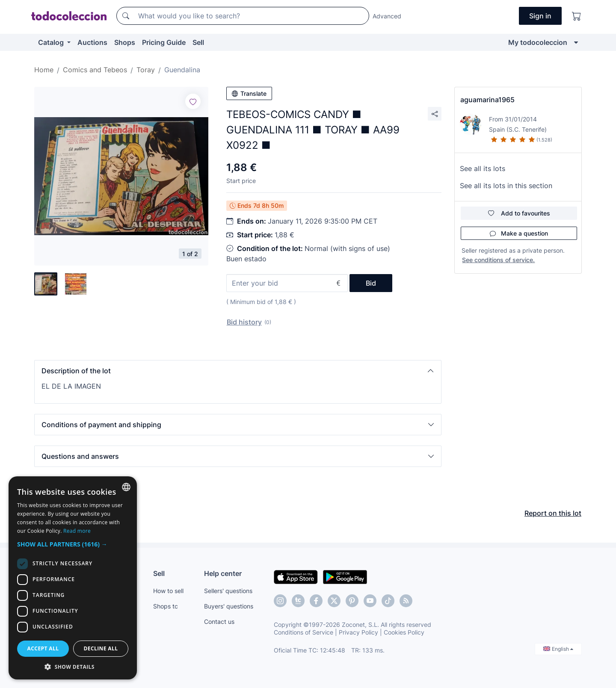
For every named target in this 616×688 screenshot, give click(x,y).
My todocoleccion (538, 42)
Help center (223, 573)
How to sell (168, 591)
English (558, 649)
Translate (249, 93)
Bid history (244, 322)
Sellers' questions (228, 591)
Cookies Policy (404, 632)
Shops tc (166, 606)
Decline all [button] (101, 648)
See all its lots (483, 168)
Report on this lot (553, 513)
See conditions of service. (498, 260)
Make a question (519, 233)
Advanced (387, 16)
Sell (198, 42)
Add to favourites (519, 213)
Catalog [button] (52, 42)
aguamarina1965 (487, 100)
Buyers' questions (229, 606)
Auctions (92, 42)
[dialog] (73, 578)
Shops (125, 42)
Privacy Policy (358, 632)
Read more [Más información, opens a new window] (77, 531)
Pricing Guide (164, 42)
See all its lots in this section (506, 186)
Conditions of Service (304, 632)
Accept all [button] (43, 648)
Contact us (219, 622)
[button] (238, 371)
